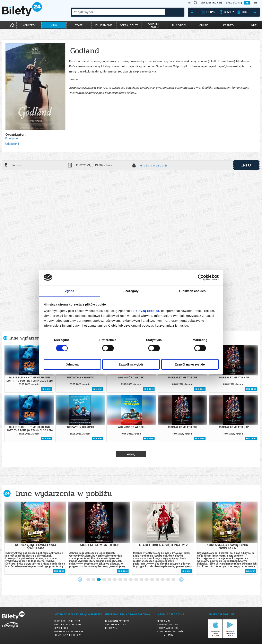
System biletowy (116, 625)
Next (181, 579)
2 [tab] (94, 580)
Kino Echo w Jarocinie (154, 166)
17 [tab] (174, 580)
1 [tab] (88, 580)
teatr (79, 25)
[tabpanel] (35, 538)
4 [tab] (104, 580)
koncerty (29, 25)
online (204, 25)
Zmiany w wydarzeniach (68, 632)
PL (247, 3)
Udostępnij (12, 144)
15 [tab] (163, 580)
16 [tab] (168, 580)
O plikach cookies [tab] (192, 291)
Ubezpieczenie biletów (67, 635)
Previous (80, 579)
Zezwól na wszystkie (190, 364)
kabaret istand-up (154, 25)
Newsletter (61, 628)
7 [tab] (120, 580)
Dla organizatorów (117, 621)
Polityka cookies (167, 628)
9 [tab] (131, 580)
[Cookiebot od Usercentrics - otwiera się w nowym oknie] (201, 277)
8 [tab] (126, 580)
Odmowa (72, 364)
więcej (131, 454)
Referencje (112, 628)
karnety (229, 25)
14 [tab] (158, 580)
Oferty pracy (165, 635)
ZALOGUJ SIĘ (234, 3)
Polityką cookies (146, 311)
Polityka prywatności (171, 632)
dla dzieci (179, 25)
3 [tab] (99, 580)
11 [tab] (142, 580)
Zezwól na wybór (131, 364)
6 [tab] (115, 580)
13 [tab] (152, 580)
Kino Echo (12, 138)
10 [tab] (136, 580)
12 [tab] (147, 580)
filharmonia (104, 25)
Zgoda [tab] (70, 291)
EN (255, 3)
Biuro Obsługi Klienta (67, 621)
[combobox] (118, 12)
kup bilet (47, 389)
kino (54, 25)
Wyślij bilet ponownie (67, 625)
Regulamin (163, 621)
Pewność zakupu (167, 625)
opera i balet (129, 25)
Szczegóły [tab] (131, 291)
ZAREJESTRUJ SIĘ (211, 3)
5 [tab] (110, 580)
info (246, 165)
